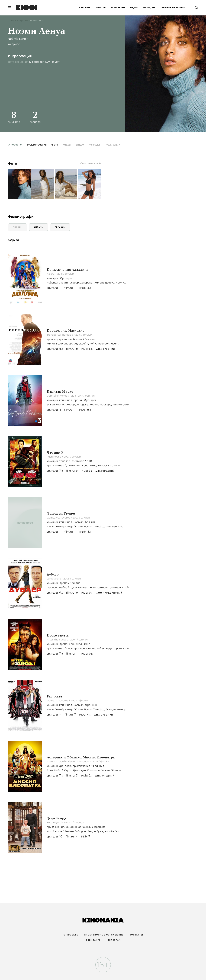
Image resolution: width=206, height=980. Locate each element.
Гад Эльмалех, (79, 588)
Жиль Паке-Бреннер (60, 527)
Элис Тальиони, (100, 588)
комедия (52, 278)
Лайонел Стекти (57, 283)
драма (78, 400)
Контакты (136, 935)
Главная (12, 20)
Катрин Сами (121, 405)
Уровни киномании (173, 8)
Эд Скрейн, (82, 344)
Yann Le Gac (112, 831)
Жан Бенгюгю (114, 527)
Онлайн (18, 227)
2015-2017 (77, 396)
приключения (81, 766)
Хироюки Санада (109, 466)
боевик (78, 339)
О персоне (15, 145)
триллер (52, 339)
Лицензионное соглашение (104, 935)
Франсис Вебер (57, 588)
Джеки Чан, (74, 466)
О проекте (71, 935)
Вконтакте (93, 940)
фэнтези (65, 766)
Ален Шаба (54, 770)
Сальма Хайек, (96, 649)
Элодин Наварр (116, 710)
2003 (74, 701)
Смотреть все (89, 163)
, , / (71, 339)
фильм (69, 274)
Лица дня (149, 8)
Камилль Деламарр (59, 344)
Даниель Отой (119, 588)
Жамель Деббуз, (105, 283)
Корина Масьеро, (101, 405)
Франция (66, 278)
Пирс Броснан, (76, 649)
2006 (67, 579)
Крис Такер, (90, 466)
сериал (90, 396)
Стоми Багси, (84, 527)
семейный (85, 827)
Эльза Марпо (55, 405)
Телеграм (114, 940)
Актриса (14, 44)
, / (63, 583)
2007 (67, 457)
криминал (65, 339)
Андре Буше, (96, 831)
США (90, 461)
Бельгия (90, 339)
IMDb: (85, 288)
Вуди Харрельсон (117, 649)
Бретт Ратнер (55, 466)
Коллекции (118, 8)
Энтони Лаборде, (76, 831)
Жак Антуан (54, 831)
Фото (55, 145)
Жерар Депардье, (82, 283)
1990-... (68, 823)
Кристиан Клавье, (99, 770)
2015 (78, 335)
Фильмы (84, 8)
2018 (60, 274)
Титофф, (100, 527)
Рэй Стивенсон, (100, 344)
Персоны (23, 20)
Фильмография (37, 145)
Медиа (134, 8)
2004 (74, 640)
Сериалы (100, 8)
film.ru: (72, 349)
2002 (95, 762)
